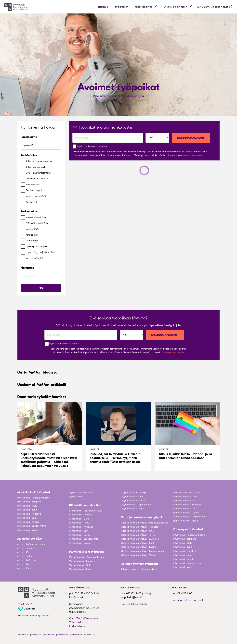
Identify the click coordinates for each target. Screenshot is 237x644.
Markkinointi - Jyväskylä (29, 514)
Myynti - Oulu (24, 552)
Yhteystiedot (76, 622)
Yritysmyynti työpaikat (188, 529)
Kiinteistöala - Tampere (81, 515)
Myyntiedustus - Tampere (82, 561)
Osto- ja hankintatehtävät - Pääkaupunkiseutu (144, 523)
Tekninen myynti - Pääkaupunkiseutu (140, 569)
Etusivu (103, 7)
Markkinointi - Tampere (29, 502)
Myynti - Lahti (24, 564)
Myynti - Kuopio (25, 568)
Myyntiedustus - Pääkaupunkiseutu (87, 557)
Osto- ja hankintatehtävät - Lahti (138, 543)
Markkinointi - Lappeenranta (32, 526)
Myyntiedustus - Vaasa (132, 509)
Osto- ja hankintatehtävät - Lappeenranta (142, 551)
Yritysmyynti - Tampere (184, 539)
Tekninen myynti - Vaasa (185, 521)
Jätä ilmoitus (144, 7)
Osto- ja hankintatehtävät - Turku (138, 535)
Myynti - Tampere (26, 548)
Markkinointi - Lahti (27, 518)
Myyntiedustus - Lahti (132, 497)
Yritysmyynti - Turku (183, 547)
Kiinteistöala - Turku (79, 523)
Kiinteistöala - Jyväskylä (81, 527)
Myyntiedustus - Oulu (80, 565)
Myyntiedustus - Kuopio (133, 501)
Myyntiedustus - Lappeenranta (137, 505)
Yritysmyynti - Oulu (182, 543)
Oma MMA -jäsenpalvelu (84, 619)
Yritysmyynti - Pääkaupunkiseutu (189, 535)
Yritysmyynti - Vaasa (183, 567)
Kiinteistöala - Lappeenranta (84, 539)
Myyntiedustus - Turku (80, 569)
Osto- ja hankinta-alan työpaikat (143, 517)
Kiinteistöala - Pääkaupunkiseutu (86, 511)
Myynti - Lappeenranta (81, 492)
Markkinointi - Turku (27, 510)
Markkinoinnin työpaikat (34, 492)
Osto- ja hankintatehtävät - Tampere (140, 527)
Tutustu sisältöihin (175, 7)
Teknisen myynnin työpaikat (139, 564)
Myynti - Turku (25, 556)
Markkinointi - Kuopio (28, 522)
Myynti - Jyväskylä (26, 560)
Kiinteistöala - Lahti (79, 531)
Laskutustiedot (77, 626)
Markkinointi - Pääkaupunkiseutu (34, 498)
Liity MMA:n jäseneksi (213, 7)
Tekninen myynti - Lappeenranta (189, 517)
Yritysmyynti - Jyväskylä (185, 551)
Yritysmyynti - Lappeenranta (187, 563)
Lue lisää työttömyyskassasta (188, 600)
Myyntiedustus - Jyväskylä (134, 492)
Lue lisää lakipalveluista (134, 604)
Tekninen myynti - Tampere (187, 492)
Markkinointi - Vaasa (28, 530)
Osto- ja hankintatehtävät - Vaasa (138, 555)
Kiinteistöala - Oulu (79, 519)
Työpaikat (122, 7)
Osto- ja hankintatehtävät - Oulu (138, 531)
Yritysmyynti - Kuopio (183, 559)
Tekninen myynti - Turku (185, 501)
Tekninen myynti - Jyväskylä (187, 505)
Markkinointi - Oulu (27, 506)
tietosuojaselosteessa (193, 155)
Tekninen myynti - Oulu (185, 497)
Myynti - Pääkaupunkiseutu (31, 544)
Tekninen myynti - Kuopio (186, 513)
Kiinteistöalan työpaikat (85, 505)
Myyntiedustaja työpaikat (86, 552)
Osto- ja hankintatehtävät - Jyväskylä (140, 539)
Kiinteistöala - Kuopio (80, 535)
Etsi (41, 288)
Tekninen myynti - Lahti (185, 509)
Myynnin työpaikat (30, 539)
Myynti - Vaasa (77, 497)
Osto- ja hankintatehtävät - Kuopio (139, 547)
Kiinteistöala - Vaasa (79, 543)
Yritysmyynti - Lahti (182, 555)
